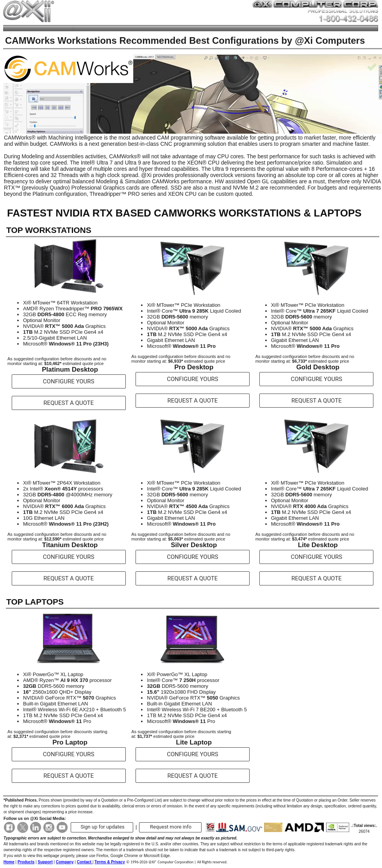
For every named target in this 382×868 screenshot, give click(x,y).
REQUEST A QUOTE (69, 403)
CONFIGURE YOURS (69, 381)
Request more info (171, 827)
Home (9, 862)
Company (65, 862)
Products (26, 862)
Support (45, 862)
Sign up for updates (103, 827)
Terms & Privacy (110, 862)
